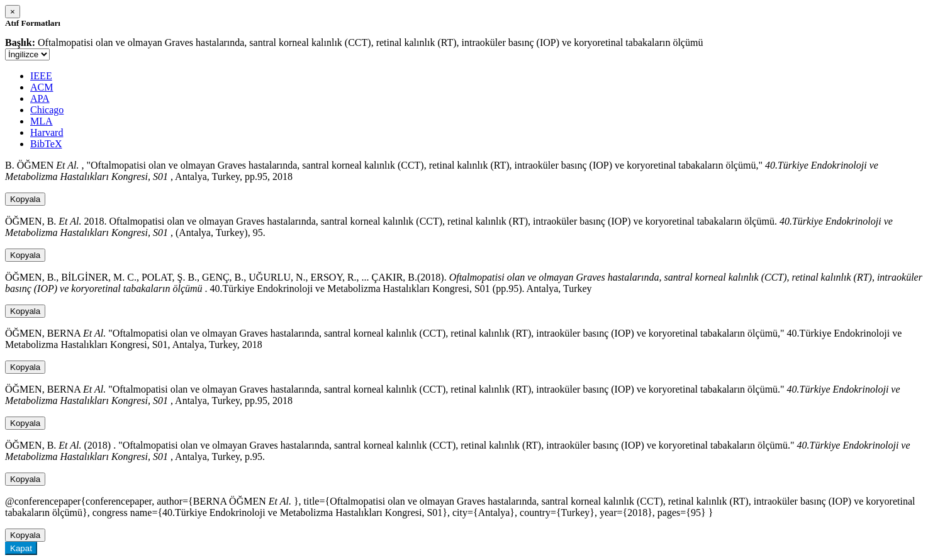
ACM (42, 87)
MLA (42, 121)
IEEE (41, 76)
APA (40, 98)
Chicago (47, 110)
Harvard (47, 132)
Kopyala (25, 199)
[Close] (13, 12)
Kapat (21, 548)
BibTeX (46, 144)
